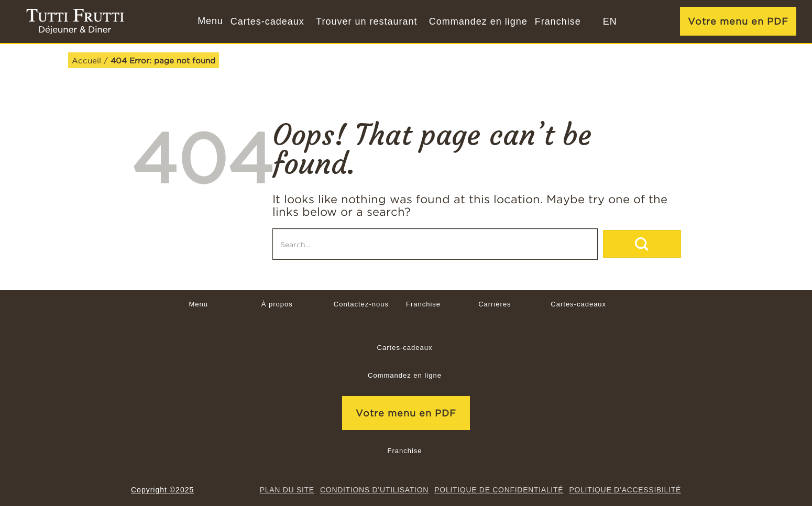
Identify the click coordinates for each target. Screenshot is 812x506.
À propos (277, 304)
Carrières (495, 304)
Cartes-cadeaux (267, 21)
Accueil (86, 60)
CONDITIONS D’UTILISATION (374, 490)
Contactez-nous (361, 304)
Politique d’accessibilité (625, 490)
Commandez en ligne (478, 21)
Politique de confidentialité (499, 490)
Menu (198, 304)
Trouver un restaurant (366, 21)
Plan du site (287, 490)
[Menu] (209, 21)
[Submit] (642, 244)
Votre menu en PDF (738, 21)
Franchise (558, 21)
